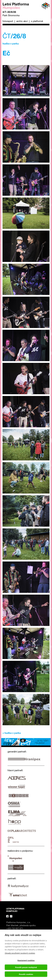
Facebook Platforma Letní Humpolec (7, 916)
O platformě (37, 21)
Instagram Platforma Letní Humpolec (11, 916)
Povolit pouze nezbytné (26, 967)
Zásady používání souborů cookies (20, 953)
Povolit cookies (26, 974)
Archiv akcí (22, 21)
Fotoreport (8, 21)
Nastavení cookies (26, 960)
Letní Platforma (16, 6)
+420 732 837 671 (15, 929)
